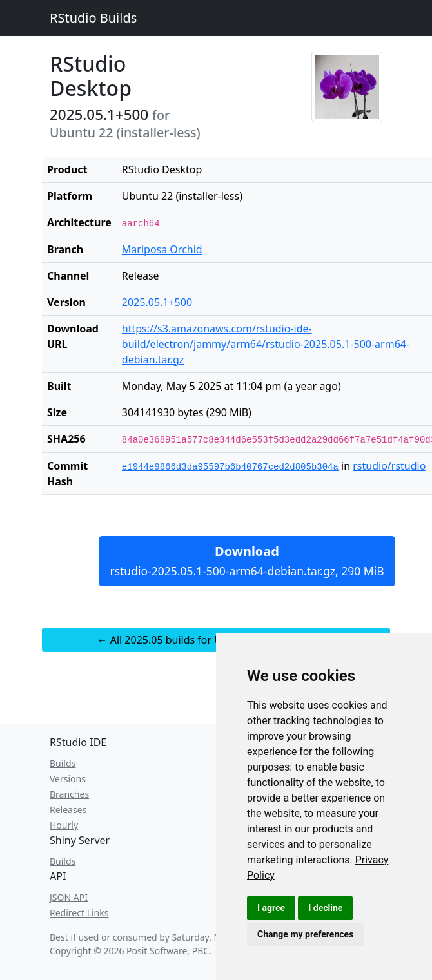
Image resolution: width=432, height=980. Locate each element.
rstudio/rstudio (389, 466)
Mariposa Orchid (162, 249)
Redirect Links (79, 913)
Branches (69, 794)
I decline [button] (325, 908)
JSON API (69, 897)
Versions (68, 779)
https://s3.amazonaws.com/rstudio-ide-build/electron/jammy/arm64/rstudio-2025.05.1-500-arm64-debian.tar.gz (266, 344)
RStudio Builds (93, 18)
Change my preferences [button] (305, 934)
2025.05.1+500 (157, 302)
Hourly (64, 825)
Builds (63, 763)
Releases (68, 810)
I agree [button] (271, 908)
